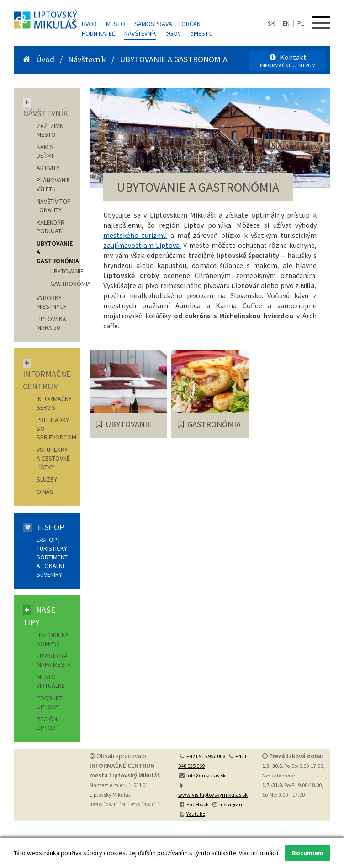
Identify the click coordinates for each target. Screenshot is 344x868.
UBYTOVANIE (67, 271)
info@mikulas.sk (206, 775)
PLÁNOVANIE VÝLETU (53, 185)
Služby (47, 479)
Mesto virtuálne (51, 681)
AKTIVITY (48, 168)
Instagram (232, 804)
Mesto (116, 24)
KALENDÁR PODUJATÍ (50, 227)
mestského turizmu (135, 235)
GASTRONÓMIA (71, 284)
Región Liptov (47, 723)
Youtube (196, 814)
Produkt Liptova (50, 702)
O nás (45, 492)
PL (301, 23)
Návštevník (140, 33)
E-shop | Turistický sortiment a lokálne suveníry (52, 557)
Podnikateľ (98, 33)
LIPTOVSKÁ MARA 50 (51, 323)
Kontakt (288, 61)
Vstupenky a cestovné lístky (53, 458)
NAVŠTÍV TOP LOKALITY (54, 206)
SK (271, 23)
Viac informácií (259, 853)
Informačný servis (54, 403)
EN (286, 23)
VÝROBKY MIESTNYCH (52, 302)
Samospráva (153, 24)
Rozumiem (308, 853)
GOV (173, 33)
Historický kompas (53, 639)
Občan (191, 24)
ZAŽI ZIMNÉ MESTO (52, 130)
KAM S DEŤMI (45, 151)
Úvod (89, 24)
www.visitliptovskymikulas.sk (213, 795)
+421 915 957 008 (206, 756)
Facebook (198, 804)
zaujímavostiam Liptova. (142, 245)
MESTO (201, 33)
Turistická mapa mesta (54, 660)
